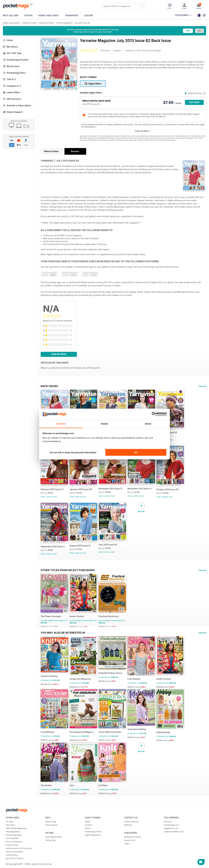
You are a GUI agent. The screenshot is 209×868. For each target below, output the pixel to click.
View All (202, 386)
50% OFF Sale (12, 53)
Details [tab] (105, 424)
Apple (87, 830)
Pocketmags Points (93, 840)
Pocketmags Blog (14, 843)
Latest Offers (12, 92)
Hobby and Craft (49, 15)
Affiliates (128, 833)
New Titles (11, 833)
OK (136, 452)
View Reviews (59, 354)
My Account (11, 66)
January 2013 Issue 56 (82, 492)
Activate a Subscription (17, 105)
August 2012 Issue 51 (81, 549)
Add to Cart (171, 441)
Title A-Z (9, 79)
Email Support (52, 833)
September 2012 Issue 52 (53, 550)
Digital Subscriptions (11, 23)
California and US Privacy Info (19, 856)
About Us (168, 830)
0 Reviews (105, 50)
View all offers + (143, 131)
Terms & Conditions (15, 860)
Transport (72, 15)
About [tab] (148, 424)
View (43, 499)
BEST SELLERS (11, 15)
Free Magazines (13, 840)
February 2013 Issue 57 (52, 492)
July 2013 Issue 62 (82, 23)
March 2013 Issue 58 (170, 434)
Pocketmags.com (171, 833)
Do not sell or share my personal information (73, 452)
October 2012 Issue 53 (171, 492)
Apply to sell (130, 848)
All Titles (10, 830)
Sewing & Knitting (46, 23)
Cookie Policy (12, 863)
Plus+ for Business (14, 850)
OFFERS (28, 15)
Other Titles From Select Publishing (68, 574)
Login (127, 852)
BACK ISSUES (49, 386)
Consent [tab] (61, 424)
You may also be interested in (63, 637)
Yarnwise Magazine (64, 23)
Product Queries (131, 830)
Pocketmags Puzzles (16, 60)
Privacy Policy (12, 853)
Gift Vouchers (12, 99)
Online (88, 836)
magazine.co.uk (171, 836)
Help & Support (13, 112)
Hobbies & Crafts (29, 23)
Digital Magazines (93, 843)
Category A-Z (12, 86)
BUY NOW (194, 102)
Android (88, 833)
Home (8, 40)
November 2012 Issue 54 (142, 491)
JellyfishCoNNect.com (174, 840)
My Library (10, 47)
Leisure (89, 15)
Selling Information (133, 845)
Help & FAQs (51, 830)
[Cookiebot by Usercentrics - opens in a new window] (154, 414)
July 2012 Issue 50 (109, 548)
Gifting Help (51, 848)
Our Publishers (12, 846)
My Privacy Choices (15, 866)
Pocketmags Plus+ (15, 73)
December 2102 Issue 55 (112, 491)
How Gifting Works (54, 845)
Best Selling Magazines (16, 836)
